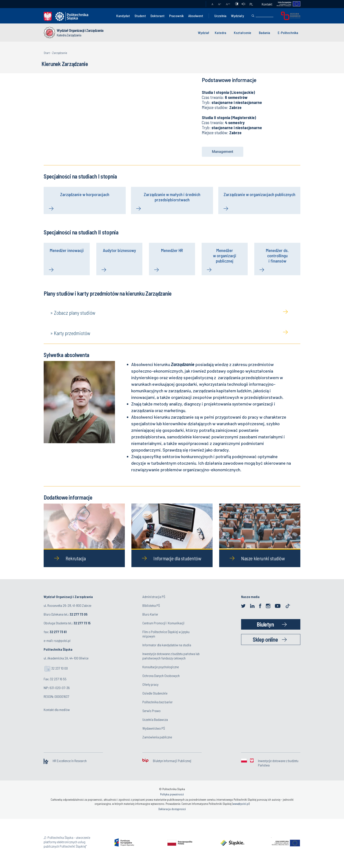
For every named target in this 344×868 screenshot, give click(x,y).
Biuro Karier (150, 615)
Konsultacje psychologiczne (161, 668)
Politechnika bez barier (158, 703)
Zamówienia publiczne (157, 738)
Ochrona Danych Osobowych (161, 676)
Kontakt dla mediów (57, 710)
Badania (264, 33)
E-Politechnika (288, 33)
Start (47, 53)
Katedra (220, 33)
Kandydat (123, 16)
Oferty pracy (150, 685)
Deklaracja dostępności (172, 810)
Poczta (198, 4)
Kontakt (267, 4)
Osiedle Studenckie (155, 694)
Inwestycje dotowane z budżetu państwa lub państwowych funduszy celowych (171, 657)
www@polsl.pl (241, 805)
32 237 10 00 (60, 669)
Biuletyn (265, 625)
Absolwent (196, 16)
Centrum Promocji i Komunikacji (163, 624)
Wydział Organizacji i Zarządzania (80, 30)
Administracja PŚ (154, 597)
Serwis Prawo (151, 712)
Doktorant (158, 16)
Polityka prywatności (172, 795)
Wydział (204, 33)
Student (140, 16)
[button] (223, 152)
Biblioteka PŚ (151, 606)
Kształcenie (243, 33)
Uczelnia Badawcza (155, 720)
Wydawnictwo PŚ (154, 729)
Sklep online (265, 640)
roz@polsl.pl (62, 641)
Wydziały (237, 16)
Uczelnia (220, 16)
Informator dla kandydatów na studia (167, 646)
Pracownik (176, 16)
